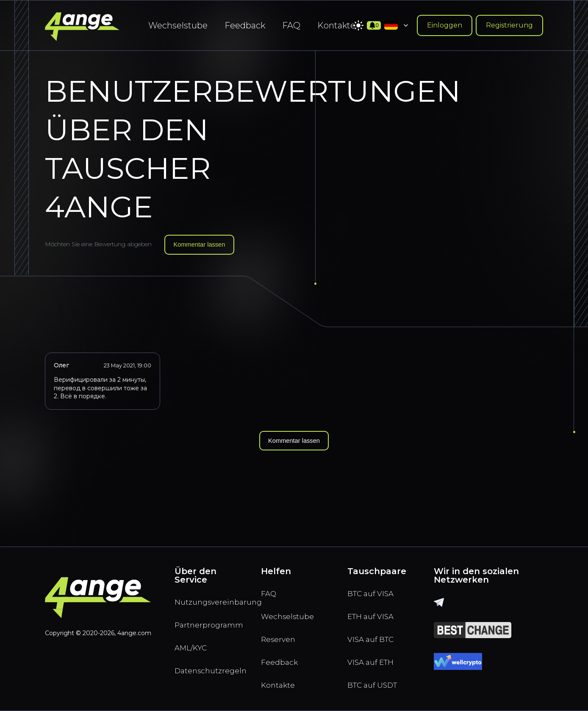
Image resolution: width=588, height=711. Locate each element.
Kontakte (336, 25)
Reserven (281, 635)
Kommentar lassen (203, 245)
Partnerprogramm (208, 619)
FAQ (291, 25)
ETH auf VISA (374, 611)
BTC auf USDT (376, 684)
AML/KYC (194, 644)
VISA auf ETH (374, 660)
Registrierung (509, 25)
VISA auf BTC (374, 635)
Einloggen (445, 25)
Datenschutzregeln (208, 668)
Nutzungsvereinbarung (208, 594)
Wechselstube (178, 25)
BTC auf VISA (374, 586)
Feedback (245, 25)
